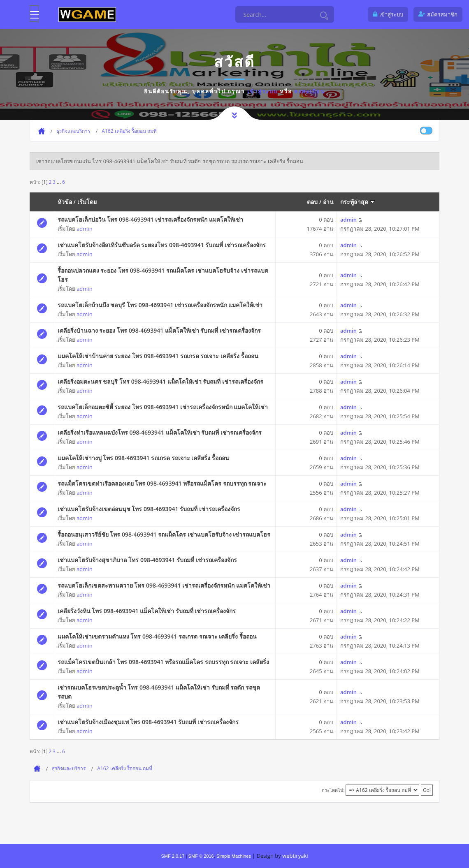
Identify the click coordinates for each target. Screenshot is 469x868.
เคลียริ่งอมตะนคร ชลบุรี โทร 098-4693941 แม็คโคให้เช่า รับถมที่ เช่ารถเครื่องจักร (160, 381)
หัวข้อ (65, 202)
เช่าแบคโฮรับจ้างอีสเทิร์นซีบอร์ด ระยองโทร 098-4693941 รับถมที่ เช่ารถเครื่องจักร (162, 245)
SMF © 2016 (201, 856)
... (59, 182)
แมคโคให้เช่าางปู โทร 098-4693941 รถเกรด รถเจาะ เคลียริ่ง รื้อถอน (143, 458)
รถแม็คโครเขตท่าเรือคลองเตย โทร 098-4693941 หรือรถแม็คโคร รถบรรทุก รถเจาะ (162, 483)
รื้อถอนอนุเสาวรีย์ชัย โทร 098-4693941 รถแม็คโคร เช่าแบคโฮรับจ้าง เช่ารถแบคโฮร (164, 534)
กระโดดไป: (333, 790)
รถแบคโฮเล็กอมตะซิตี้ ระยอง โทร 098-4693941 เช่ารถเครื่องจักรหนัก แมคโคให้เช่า (163, 407)
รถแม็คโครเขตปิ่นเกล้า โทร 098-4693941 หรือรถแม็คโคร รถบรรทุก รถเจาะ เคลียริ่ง (163, 662)
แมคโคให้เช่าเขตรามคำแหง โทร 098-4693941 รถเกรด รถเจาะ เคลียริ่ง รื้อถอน (157, 636)
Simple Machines (234, 856)
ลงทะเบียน (310, 91)
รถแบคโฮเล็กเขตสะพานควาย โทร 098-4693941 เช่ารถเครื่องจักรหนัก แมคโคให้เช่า (164, 585)
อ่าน (328, 202)
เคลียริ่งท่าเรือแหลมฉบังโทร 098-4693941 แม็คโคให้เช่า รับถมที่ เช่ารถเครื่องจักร (160, 432)
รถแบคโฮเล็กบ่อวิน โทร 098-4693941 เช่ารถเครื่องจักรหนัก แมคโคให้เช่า (150, 219)
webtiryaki (295, 856)
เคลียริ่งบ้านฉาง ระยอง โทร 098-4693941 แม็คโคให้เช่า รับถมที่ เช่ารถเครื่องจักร (159, 330)
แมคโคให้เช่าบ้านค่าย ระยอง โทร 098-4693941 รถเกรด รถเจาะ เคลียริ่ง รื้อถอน (158, 356)
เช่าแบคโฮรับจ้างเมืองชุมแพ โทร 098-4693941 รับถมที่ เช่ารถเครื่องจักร (148, 722)
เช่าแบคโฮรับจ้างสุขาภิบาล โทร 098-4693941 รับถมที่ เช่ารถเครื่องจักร (147, 560)
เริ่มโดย (87, 202)
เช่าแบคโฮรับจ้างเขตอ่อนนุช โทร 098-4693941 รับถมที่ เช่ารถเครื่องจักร (149, 509)
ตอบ (312, 202)
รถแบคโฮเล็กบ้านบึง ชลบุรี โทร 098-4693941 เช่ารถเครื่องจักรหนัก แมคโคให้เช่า (160, 305)
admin (84, 229)
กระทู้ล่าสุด (358, 202)
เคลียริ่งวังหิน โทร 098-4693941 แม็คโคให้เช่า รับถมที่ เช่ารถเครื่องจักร (147, 611)
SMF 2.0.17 (173, 856)
